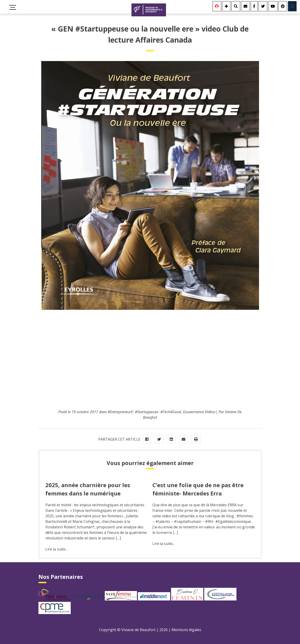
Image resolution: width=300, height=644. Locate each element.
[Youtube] (273, 6)
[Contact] (245, 6)
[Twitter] (263, 6)
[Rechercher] (236, 6)
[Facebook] (254, 6)
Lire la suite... (56, 549)
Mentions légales (186, 630)
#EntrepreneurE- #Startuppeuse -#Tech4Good (144, 412)
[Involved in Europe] (292, 6)
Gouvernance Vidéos (199, 412)
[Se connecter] (217, 6)
